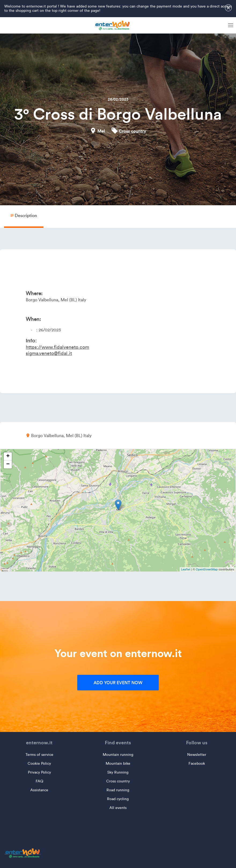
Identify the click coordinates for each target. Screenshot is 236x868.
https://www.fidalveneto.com (57, 347)
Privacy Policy (39, 772)
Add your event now (118, 683)
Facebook (197, 763)
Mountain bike (118, 763)
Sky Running (118, 772)
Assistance (39, 790)
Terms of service (39, 755)
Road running (118, 790)
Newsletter (197, 755)
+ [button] (8, 456)
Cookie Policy (39, 763)
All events (118, 808)
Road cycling (118, 799)
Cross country (132, 131)
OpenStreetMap (207, 569)
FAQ (39, 781)
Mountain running (118, 755)
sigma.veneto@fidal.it (49, 353)
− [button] (8, 464)
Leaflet (186, 569)
